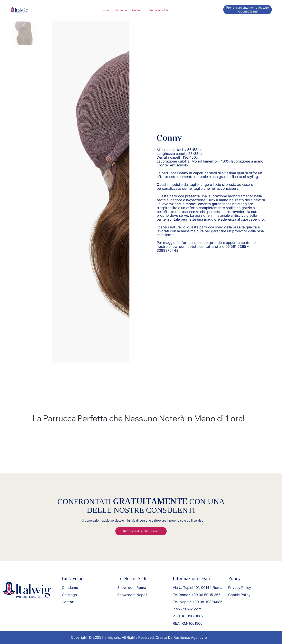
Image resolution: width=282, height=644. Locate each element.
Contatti (69, 602)
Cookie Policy (239, 595)
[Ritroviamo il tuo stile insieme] (141, 531)
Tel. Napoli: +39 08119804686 (198, 602)
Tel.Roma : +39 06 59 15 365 (197, 595)
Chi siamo (70, 588)
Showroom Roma (132, 588)
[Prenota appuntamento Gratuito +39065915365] (248, 10)
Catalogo (69, 595)
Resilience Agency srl (191, 637)
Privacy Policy (240, 588)
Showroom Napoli (132, 595)
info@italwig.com (187, 609)
